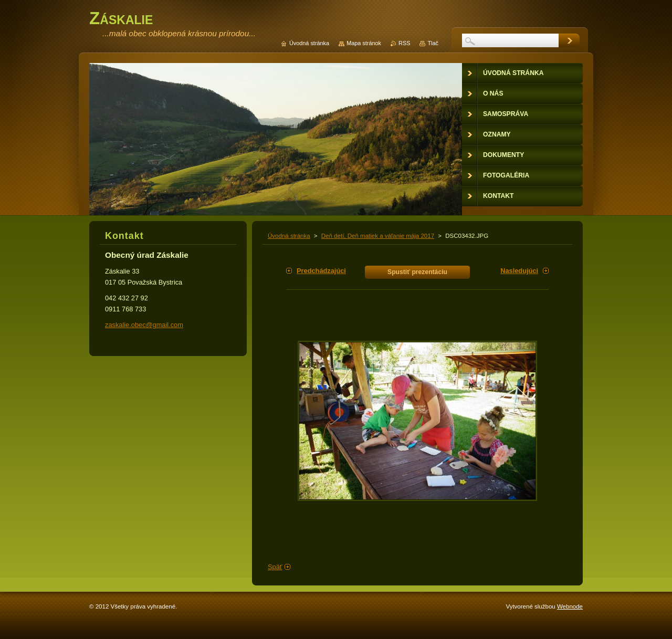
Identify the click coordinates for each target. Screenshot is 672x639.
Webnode (570, 606)
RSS (404, 43)
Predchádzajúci (321, 271)
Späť (275, 567)
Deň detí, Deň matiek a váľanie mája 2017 (378, 236)
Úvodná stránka (289, 236)
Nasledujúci (519, 271)
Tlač (433, 43)
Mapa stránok (364, 43)
